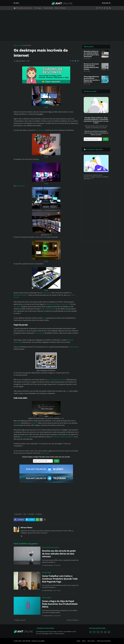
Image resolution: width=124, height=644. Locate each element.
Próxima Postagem (72, 620)
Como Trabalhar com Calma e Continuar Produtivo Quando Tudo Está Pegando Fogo (60, 579)
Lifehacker (17, 307)
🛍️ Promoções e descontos (23, 8)
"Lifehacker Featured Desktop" (63, 437)
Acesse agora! (45, 453)
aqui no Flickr (25, 437)
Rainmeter (17, 423)
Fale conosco (91, 641)
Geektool (35, 423)
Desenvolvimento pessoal (50, 547)
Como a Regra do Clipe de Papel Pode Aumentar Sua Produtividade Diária (60, 604)
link (46, 107)
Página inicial (18, 45)
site (67, 391)
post (44, 318)
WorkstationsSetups (21, 295)
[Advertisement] (62, 26)
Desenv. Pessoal (60, 8)
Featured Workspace (48, 309)
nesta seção (39, 333)
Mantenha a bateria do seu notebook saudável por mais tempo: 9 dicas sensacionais (91, 54)
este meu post (74, 347)
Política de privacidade (104, 641)
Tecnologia (38, 8)
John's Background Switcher (57, 380)
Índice (84, 641)
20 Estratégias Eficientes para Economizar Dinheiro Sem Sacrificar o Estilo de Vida (92, 79)
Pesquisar (105, 3)
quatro (22, 186)
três (17, 186)
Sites (25, 514)
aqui (91, 179)
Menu (17, 3)
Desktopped (41, 130)
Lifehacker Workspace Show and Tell (58, 304)
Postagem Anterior (20, 620)
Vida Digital (39, 514)
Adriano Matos (26, 528)
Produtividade (48, 8)
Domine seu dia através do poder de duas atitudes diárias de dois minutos (59, 554)
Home (78, 641)
